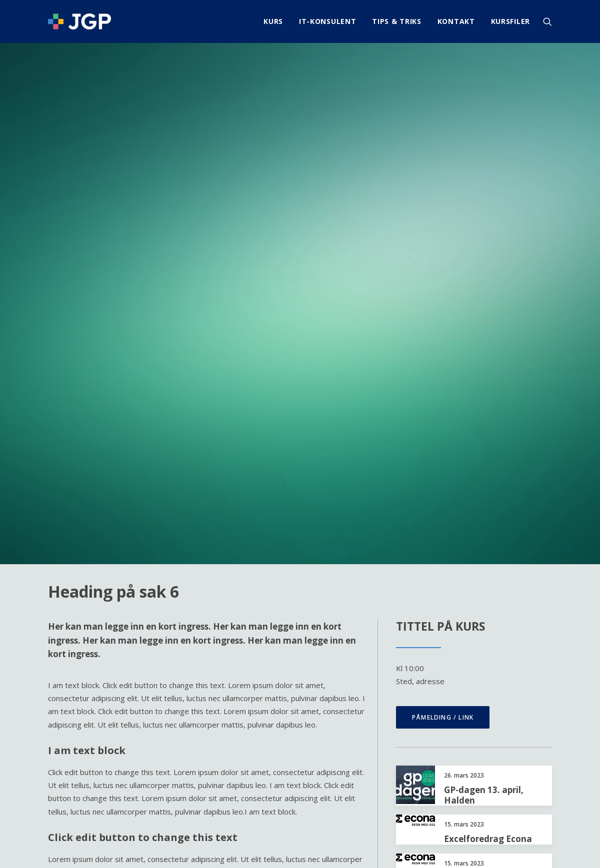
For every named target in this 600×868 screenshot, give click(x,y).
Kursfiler (510, 21)
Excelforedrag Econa (488, 508)
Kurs (273, 21)
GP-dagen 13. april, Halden (484, 464)
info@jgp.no (532, 776)
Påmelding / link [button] (443, 387)
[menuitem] (273, 21)
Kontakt (456, 21)
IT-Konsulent (327, 21)
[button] (547, 21)
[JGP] (79, 21)
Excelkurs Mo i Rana (486, 606)
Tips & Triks (396, 21)
